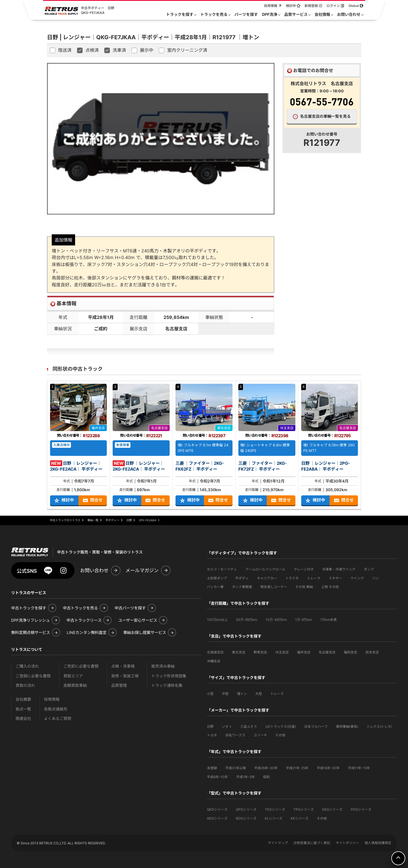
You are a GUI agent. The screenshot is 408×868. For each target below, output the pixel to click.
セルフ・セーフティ (222, 569)
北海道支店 (215, 652)
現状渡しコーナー (274, 587)
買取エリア (73, 676)
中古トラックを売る (80, 608)
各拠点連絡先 (56, 709)
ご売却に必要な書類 (81, 666)
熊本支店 (372, 652)
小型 (210, 694)
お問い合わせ (94, 570)
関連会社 (23, 718)
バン (375, 578)
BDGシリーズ (246, 818)
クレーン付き (304, 569)
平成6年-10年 (217, 777)
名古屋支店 (327, 652)
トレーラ (314, 578)
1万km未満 (328, 620)
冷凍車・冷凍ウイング (339, 569)
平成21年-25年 (297, 768)
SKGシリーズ (332, 809)
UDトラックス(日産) (281, 726)
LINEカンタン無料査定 (87, 632)
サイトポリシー (347, 843)
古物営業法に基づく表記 (312, 843)
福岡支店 (350, 652)
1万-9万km (303, 620)
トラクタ (292, 578)
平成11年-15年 (359, 768)
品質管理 (119, 685)
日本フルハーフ (316, 726)
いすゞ (227, 726)
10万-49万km (276, 620)
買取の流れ (25, 685)
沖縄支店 (214, 661)
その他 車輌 (304, 587)
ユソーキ (260, 735)
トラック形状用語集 (169, 676)
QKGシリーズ (217, 809)
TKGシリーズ (275, 809)
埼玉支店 (282, 652)
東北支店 (239, 652)
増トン (242, 694)
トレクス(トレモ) (379, 726)
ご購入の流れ (27, 666)
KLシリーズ (274, 818)
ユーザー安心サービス (138, 620)
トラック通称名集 (167, 685)
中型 (225, 694)
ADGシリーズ (217, 818)
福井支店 (304, 652)
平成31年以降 (236, 768)
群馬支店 (260, 652)
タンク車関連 (242, 587)
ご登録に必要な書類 (33, 676)
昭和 (266, 777)
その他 (280, 735)
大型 (259, 694)
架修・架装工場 (125, 676)
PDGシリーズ (361, 809)
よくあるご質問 (58, 718)
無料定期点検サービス (31, 632)
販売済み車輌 (163, 666)
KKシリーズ (300, 818)
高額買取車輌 (75, 685)
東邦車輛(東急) (347, 726)
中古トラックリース (84, 620)
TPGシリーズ (304, 809)
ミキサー (335, 578)
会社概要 (23, 699)
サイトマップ (278, 843)
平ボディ (242, 578)
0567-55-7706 (322, 101)
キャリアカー (267, 578)
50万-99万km (247, 620)
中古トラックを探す (29, 608)
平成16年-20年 (328, 768)
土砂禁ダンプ (217, 578)
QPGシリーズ (246, 809)
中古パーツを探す (130, 608)
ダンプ (369, 569)
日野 (210, 726)
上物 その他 (330, 587)
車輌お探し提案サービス (145, 632)
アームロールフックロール (265, 569)
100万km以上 (217, 620)
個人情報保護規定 (378, 843)
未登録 (212, 768)
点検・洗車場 (123, 666)
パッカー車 (215, 587)
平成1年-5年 (245, 777)
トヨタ (212, 735)
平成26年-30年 (266, 768)
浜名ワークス (235, 735)
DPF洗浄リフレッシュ (30, 620)
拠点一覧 (23, 709)
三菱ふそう (249, 726)
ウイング (357, 578)
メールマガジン (142, 570)
